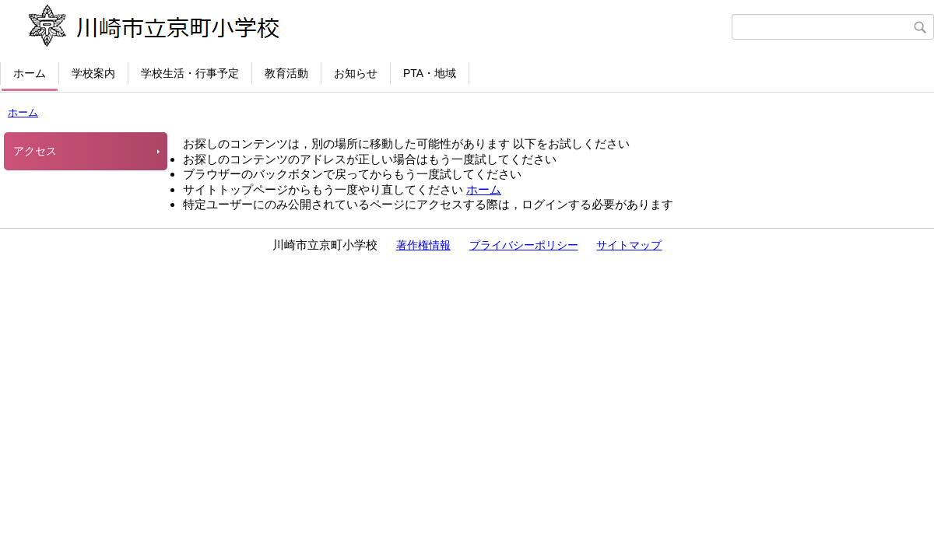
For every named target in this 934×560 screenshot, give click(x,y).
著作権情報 (423, 245)
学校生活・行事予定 (190, 73)
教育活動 (286, 73)
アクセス (35, 151)
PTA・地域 (430, 73)
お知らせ (356, 73)
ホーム (30, 73)
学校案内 (93, 73)
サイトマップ (629, 245)
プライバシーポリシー (524, 245)
